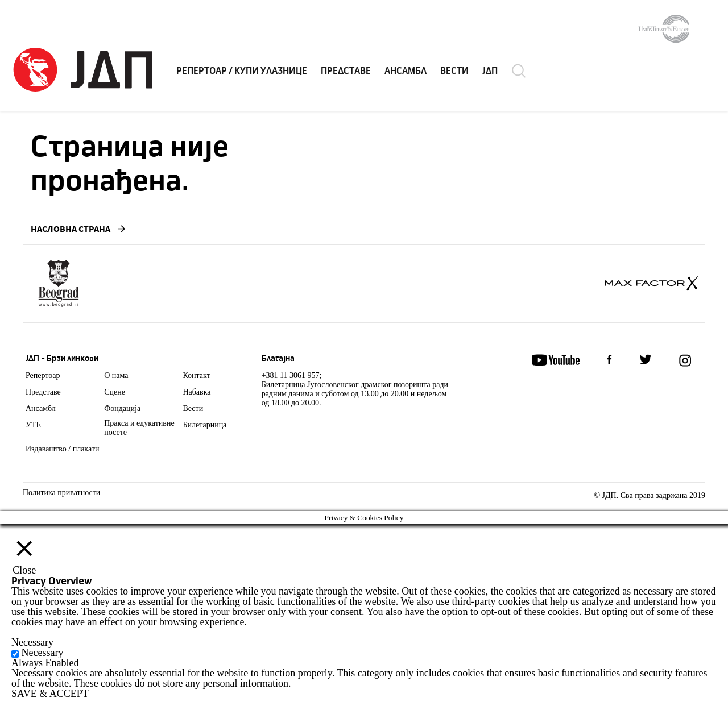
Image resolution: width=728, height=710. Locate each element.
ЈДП (490, 71)
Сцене (115, 392)
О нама (116, 375)
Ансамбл (41, 408)
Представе (43, 392)
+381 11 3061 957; (292, 375)
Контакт (196, 375)
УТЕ (33, 425)
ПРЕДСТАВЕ (346, 71)
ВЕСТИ (454, 71)
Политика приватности (61, 493)
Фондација (122, 408)
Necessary (43, 653)
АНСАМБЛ (406, 71)
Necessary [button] (32, 642)
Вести (193, 408)
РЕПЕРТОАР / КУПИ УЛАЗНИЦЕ (242, 71)
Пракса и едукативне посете (139, 428)
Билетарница (204, 425)
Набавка (197, 392)
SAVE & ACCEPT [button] (50, 694)
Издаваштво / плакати (62, 449)
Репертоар (43, 375)
